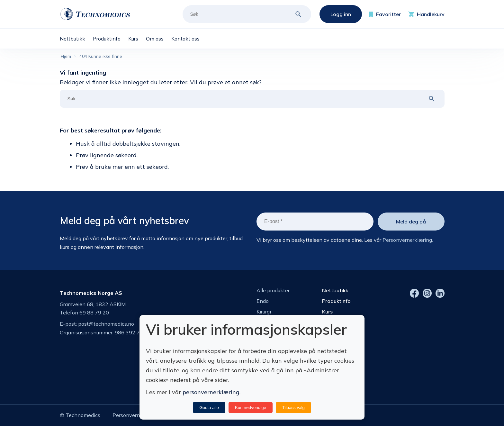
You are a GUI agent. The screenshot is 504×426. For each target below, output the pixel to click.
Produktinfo (336, 301)
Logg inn (341, 14)
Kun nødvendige (251, 408)
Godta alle (209, 408)
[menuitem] (76, 39)
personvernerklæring (211, 392)
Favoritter (388, 14)
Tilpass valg (293, 408)
